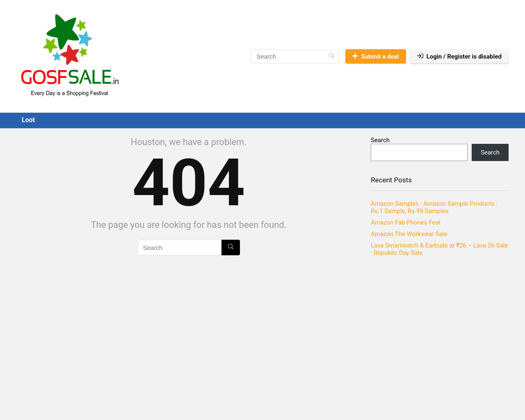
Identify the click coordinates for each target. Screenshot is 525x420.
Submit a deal (375, 57)
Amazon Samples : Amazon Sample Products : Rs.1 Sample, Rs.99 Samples (434, 207)
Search (380, 140)
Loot (28, 120)
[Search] (332, 57)
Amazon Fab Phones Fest (406, 222)
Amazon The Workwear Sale (409, 234)
